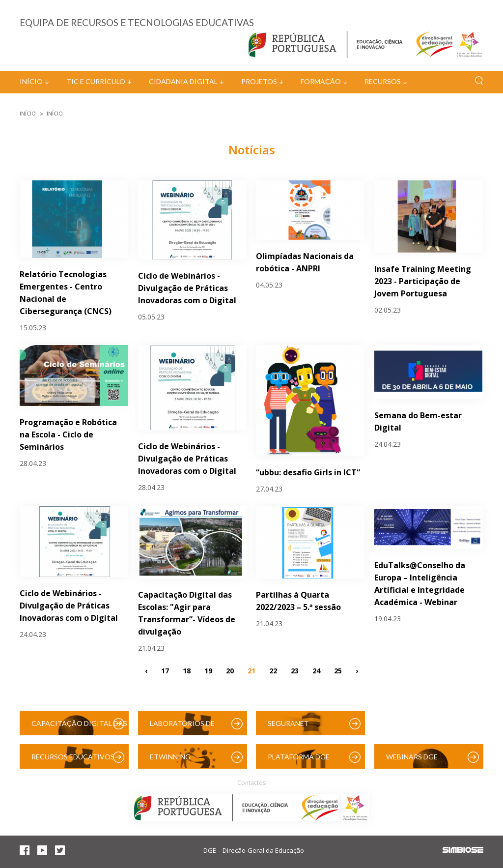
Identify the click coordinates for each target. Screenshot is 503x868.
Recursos (383, 81)
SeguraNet (288, 723)
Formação (321, 81)
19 (208, 671)
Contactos (251, 783)
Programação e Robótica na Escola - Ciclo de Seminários (68, 434)
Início (31, 81)
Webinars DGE (412, 757)
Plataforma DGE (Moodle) (299, 761)
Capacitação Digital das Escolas (79, 727)
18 (187, 671)
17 (165, 671)
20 (230, 671)
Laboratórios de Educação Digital (184, 727)
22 (273, 671)
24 (316, 671)
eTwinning (170, 757)
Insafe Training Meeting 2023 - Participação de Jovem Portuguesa (423, 281)
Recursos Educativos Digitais (73, 761)
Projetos (259, 81)
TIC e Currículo (96, 81)
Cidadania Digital (183, 81)
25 (338, 671)
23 (295, 671)
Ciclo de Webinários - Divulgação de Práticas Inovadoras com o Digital (187, 288)
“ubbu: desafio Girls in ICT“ (308, 472)
